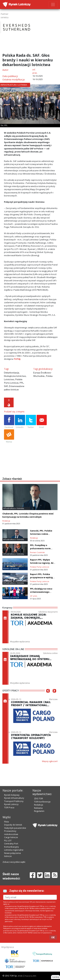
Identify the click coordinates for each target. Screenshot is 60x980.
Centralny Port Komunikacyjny (12, 845)
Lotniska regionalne (14, 850)
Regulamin (39, 811)
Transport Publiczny (14, 801)
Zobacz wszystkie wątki (14, 862)
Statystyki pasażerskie (15, 828)
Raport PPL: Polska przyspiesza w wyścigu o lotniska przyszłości (42, 577)
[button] (48, 696)
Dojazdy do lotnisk (13, 825)
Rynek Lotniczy (11, 804)
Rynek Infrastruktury (14, 798)
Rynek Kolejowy (12, 795)
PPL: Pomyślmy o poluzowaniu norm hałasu (40, 548)
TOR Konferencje (42, 802)
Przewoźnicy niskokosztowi (11, 833)
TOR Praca (9, 807)
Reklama (38, 808)
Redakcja (39, 805)
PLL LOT (8, 840)
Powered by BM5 (31, 976)
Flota (6, 822)
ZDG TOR (38, 798)
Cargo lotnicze (11, 837)
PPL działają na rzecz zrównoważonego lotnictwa (41, 592)
